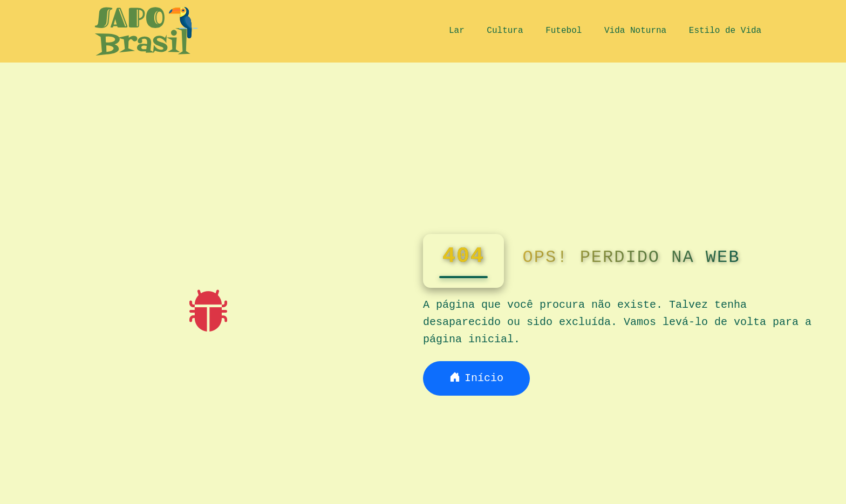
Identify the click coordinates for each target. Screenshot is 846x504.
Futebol (564, 31)
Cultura (505, 31)
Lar (457, 31)
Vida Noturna (635, 31)
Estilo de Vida (725, 31)
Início (476, 378)
